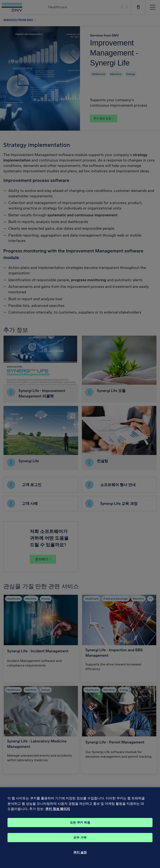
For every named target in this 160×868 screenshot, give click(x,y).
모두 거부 (80, 844)
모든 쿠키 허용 (80, 829)
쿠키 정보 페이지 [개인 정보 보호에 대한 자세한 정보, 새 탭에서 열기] (58, 816)
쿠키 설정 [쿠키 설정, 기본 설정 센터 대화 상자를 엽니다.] (80, 859)
